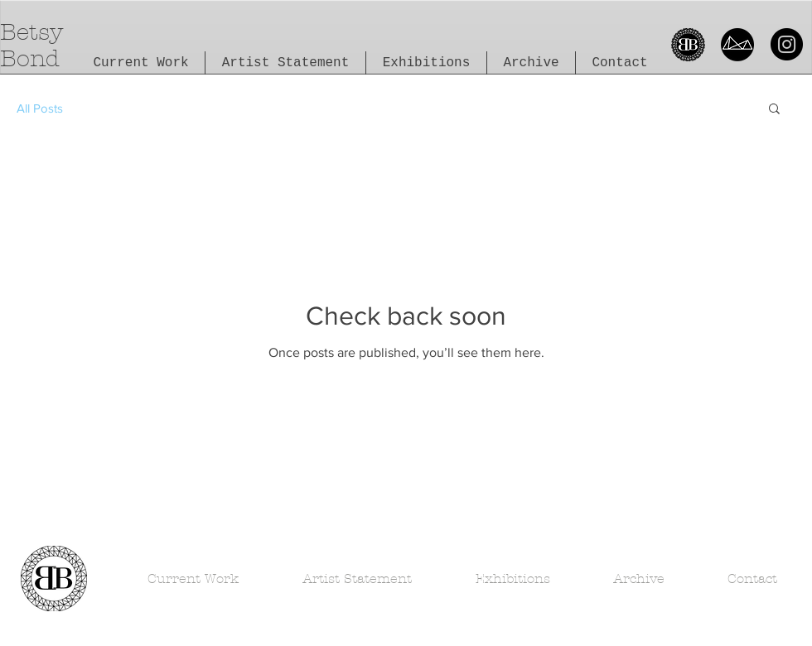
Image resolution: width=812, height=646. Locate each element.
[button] (774, 110)
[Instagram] (787, 44)
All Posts (40, 108)
